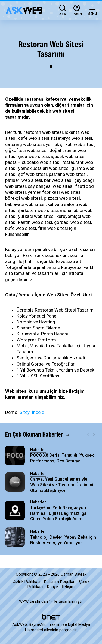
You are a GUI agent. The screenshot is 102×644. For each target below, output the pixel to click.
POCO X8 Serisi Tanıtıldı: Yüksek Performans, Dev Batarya (62, 458)
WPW (24, 601)
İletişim (68, 587)
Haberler (38, 450)
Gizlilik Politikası (26, 582)
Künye (52, 587)
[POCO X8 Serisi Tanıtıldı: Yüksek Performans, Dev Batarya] (15, 455)
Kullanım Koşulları (60, 582)
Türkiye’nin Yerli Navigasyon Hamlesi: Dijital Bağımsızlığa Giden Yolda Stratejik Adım (58, 513)
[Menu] (92, 10)
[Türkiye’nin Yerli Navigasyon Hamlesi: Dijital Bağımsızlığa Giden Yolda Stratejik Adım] (15, 510)
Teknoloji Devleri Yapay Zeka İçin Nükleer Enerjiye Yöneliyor (63, 540)
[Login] (77, 10)
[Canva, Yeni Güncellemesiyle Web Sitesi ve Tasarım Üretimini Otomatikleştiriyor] (15, 482)
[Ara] (63, 10)
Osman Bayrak (74, 574)
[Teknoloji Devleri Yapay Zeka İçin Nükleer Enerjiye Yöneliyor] (15, 537)
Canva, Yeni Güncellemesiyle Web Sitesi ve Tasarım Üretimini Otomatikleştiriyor (62, 485)
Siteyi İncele (32, 412)
